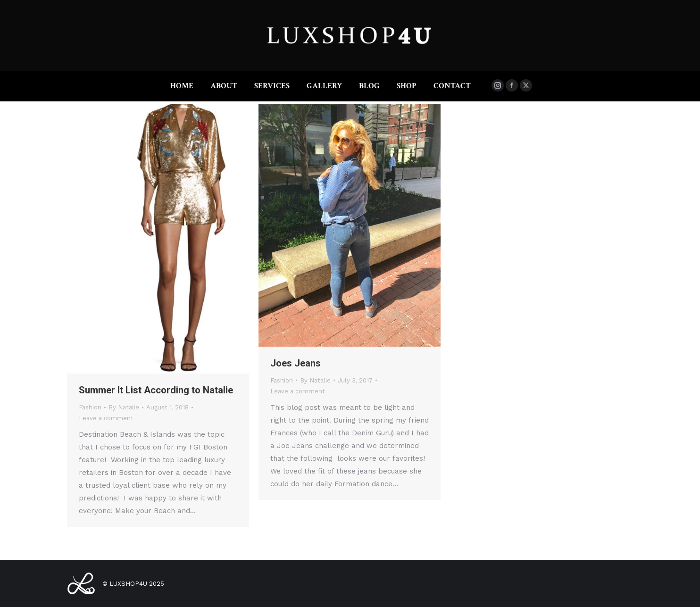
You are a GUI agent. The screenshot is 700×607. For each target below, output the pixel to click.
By (124, 407)
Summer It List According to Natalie (156, 390)
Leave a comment (106, 418)
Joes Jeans (296, 363)
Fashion (90, 407)
